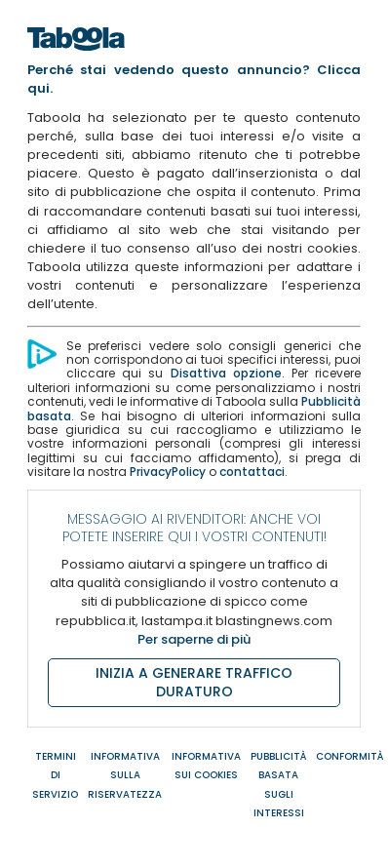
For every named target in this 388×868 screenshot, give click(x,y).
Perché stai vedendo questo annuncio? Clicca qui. (194, 79)
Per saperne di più (194, 639)
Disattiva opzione (226, 373)
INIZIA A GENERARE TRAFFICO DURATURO (194, 682)
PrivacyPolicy (168, 472)
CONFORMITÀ (349, 756)
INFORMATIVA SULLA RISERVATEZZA (125, 775)
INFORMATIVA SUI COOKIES (206, 766)
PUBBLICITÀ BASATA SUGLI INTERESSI (278, 785)
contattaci (252, 472)
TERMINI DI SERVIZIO (55, 775)
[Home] (76, 56)
